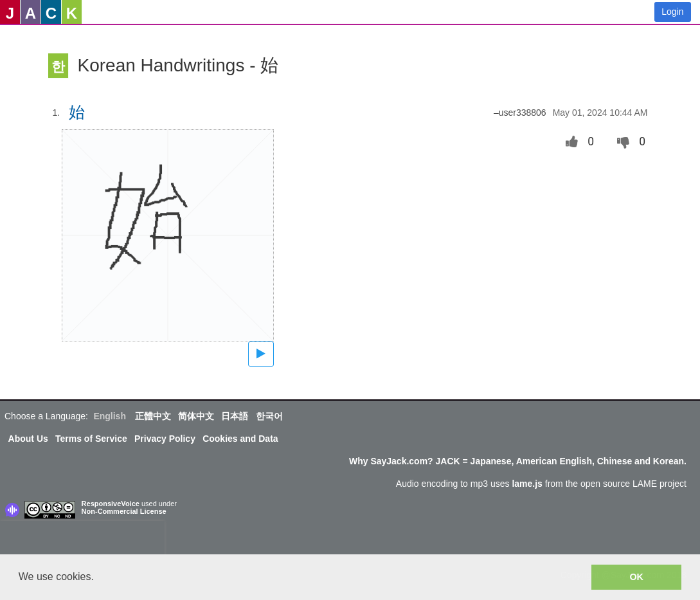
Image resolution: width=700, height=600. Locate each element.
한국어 (269, 416)
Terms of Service (91, 439)
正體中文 (153, 416)
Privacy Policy (165, 439)
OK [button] (636, 577)
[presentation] (82, 540)
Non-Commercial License (124, 511)
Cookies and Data (240, 439)
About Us (28, 439)
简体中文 (196, 416)
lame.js (527, 484)
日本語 (235, 416)
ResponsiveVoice (111, 504)
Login (672, 12)
